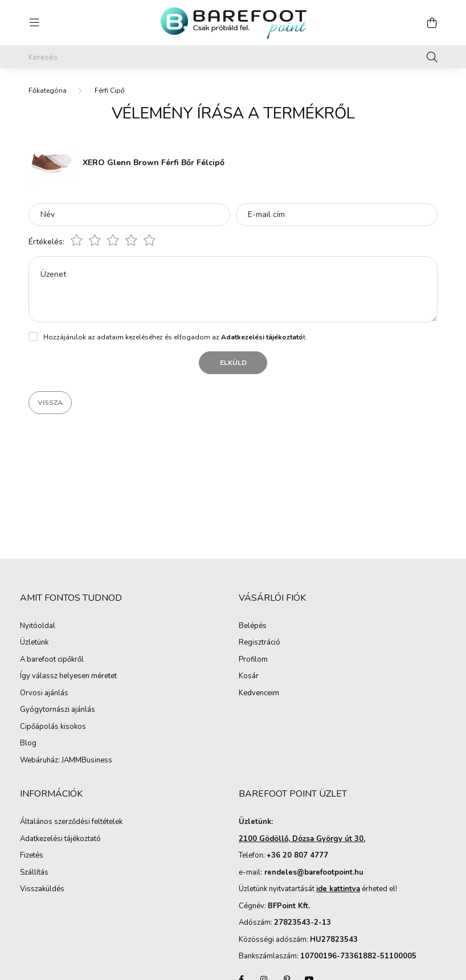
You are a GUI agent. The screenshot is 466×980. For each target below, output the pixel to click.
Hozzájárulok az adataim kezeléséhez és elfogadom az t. (175, 337)
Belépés (253, 626)
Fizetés (32, 856)
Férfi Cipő (110, 91)
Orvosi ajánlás (44, 694)
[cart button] (432, 23)
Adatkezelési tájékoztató (60, 839)
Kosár (249, 676)
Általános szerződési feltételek (71, 822)
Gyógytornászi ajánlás (58, 710)
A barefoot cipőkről (52, 660)
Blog (28, 744)
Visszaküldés (42, 889)
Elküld (233, 363)
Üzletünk (34, 643)
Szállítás (34, 873)
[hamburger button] (34, 23)
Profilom (253, 660)
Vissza (50, 403)
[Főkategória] (48, 91)
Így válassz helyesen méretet (68, 676)
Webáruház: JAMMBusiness (66, 761)
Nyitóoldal (38, 626)
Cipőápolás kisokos (53, 727)
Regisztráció (259, 643)
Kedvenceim (259, 694)
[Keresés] (233, 57)
